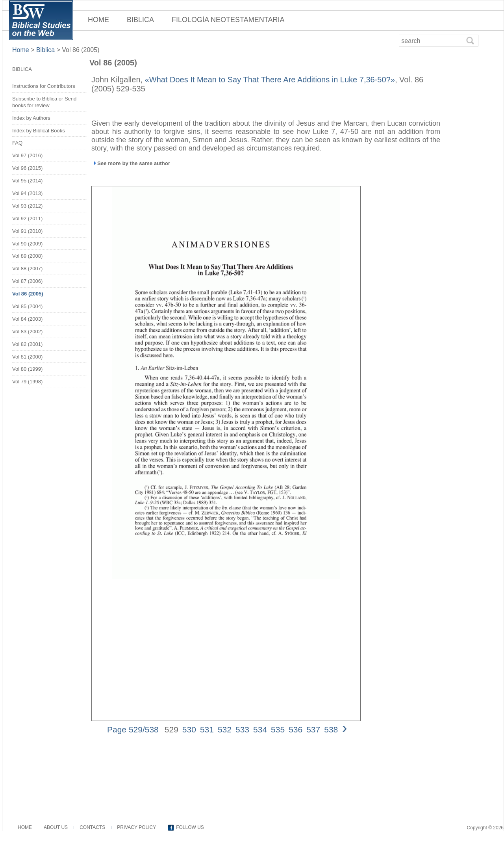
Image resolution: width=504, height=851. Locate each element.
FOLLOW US (190, 827)
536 (296, 729)
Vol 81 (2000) (27, 357)
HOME (98, 20)
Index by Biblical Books (39, 131)
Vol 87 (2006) (27, 281)
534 (260, 729)
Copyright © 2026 (485, 828)
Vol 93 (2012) (27, 206)
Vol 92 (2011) (27, 218)
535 (278, 729)
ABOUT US (56, 827)
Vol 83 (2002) (27, 332)
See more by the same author (134, 163)
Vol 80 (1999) (27, 369)
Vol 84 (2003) (27, 319)
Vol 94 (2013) (27, 193)
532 (225, 729)
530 (189, 729)
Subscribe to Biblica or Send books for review (44, 102)
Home (21, 50)
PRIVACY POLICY (136, 827)
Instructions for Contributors (44, 86)
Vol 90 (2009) (27, 244)
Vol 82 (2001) (27, 344)
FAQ (17, 143)
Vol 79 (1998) (27, 382)
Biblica (45, 50)
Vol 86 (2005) (81, 50)
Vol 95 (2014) (27, 181)
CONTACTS (92, 827)
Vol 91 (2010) (27, 231)
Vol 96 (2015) (27, 168)
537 (313, 729)
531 (207, 729)
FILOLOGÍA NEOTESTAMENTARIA (228, 20)
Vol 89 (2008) (27, 256)
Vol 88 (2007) (27, 268)
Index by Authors (31, 118)
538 (331, 729)
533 (242, 729)
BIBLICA (140, 20)
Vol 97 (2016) (27, 155)
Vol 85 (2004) (27, 306)
